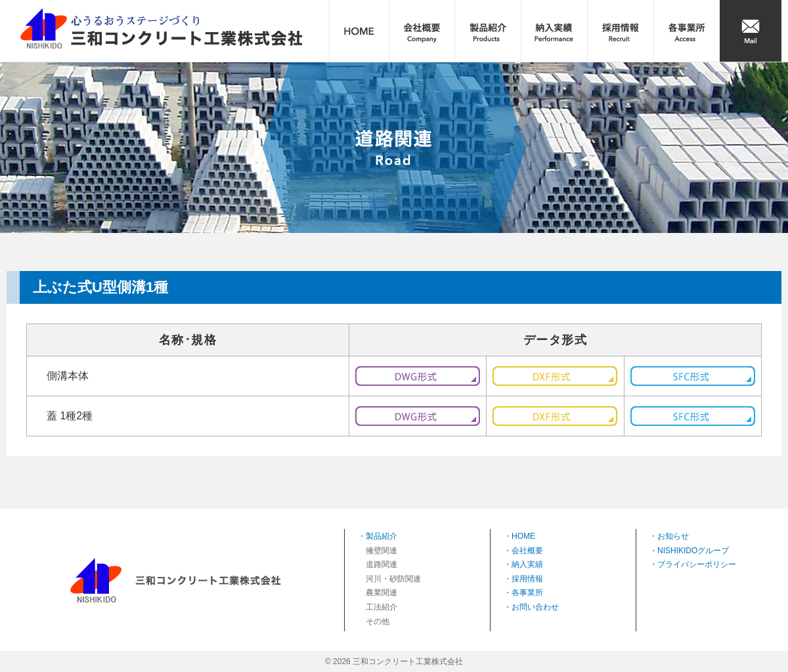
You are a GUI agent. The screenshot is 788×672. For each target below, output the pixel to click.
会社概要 (527, 551)
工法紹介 (382, 607)
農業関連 (382, 593)
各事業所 (527, 593)
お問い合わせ (535, 607)
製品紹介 (382, 536)
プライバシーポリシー (697, 564)
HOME (523, 536)
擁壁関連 (382, 551)
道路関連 (382, 564)
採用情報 (527, 579)
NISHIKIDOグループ (693, 551)
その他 (378, 621)
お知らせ (673, 536)
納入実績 (527, 564)
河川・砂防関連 (393, 579)
